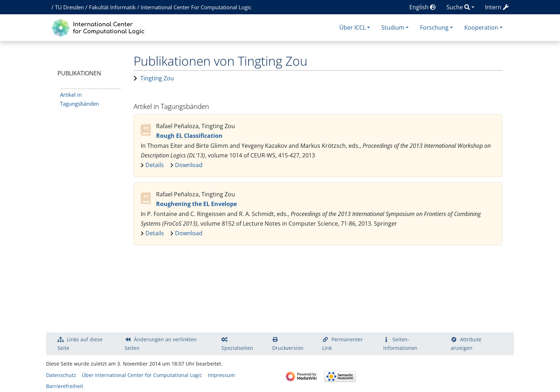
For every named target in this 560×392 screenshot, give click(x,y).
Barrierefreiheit (65, 386)
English (422, 7)
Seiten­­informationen (400, 344)
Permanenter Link (342, 344)
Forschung (434, 27)
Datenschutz (61, 375)
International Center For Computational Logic (196, 7)
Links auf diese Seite (80, 344)
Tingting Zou (157, 78)
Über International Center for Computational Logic (142, 375)
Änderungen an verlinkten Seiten (161, 344)
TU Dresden (69, 7)
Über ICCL (352, 27)
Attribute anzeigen (466, 344)
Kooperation (481, 27)
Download (189, 165)
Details (155, 165)
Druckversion (288, 348)
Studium (393, 27)
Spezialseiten (237, 348)
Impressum (221, 375)
